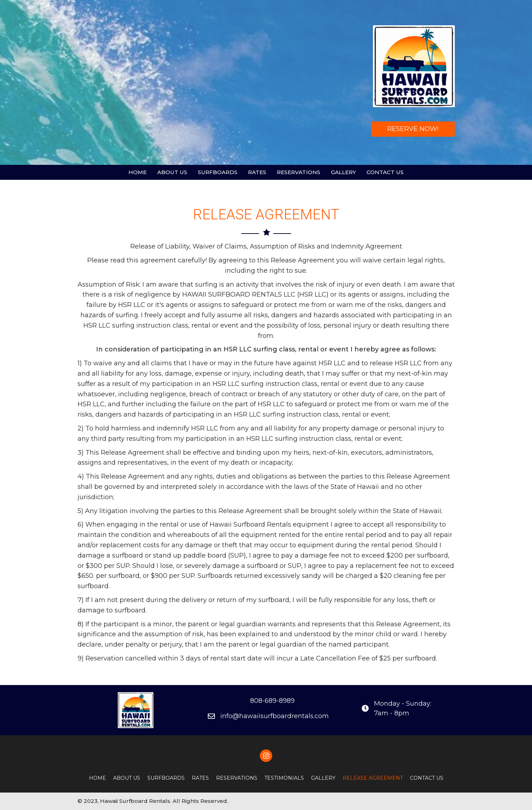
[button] (413, 129)
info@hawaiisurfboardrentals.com (275, 716)
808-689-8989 (272, 701)
